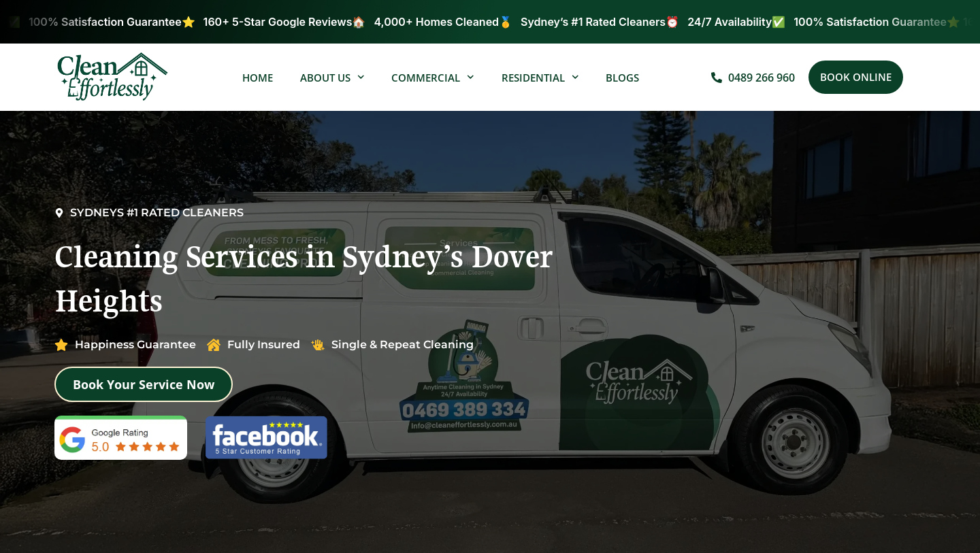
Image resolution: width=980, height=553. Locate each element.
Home (258, 78)
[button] (856, 77)
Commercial (433, 77)
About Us (332, 77)
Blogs (622, 78)
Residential (540, 77)
